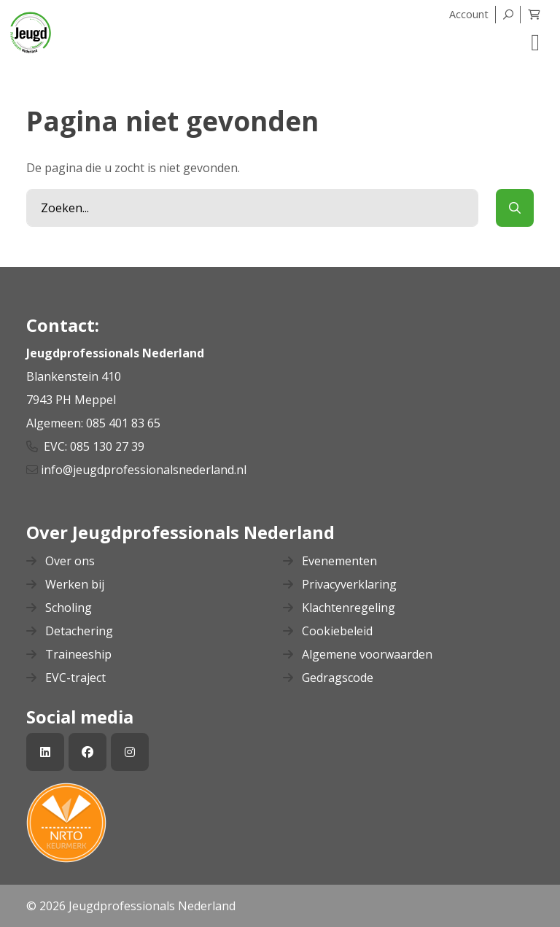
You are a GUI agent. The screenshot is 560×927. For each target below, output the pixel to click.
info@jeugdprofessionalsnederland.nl (145, 470)
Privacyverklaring (340, 584)
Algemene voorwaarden (358, 654)
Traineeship (69, 654)
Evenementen (330, 561)
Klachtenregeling (339, 608)
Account (469, 14)
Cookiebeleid (328, 631)
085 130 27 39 (107, 446)
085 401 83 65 (125, 423)
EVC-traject (66, 678)
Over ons (61, 561)
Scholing (59, 608)
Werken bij (65, 584)
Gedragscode (328, 678)
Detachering (70, 631)
